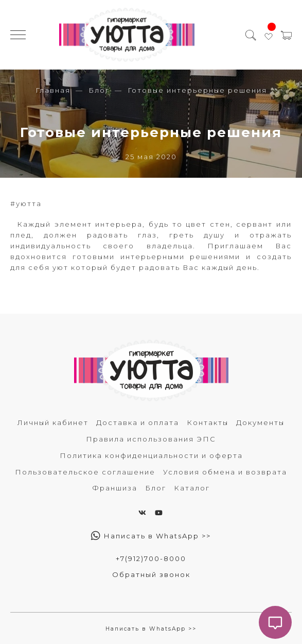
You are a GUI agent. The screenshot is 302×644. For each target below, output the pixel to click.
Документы (260, 422)
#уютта (26, 204)
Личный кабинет (53, 422)
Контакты (208, 422)
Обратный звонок (151, 574)
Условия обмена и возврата (225, 472)
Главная (53, 90)
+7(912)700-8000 (151, 558)
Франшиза (115, 488)
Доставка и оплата (138, 422)
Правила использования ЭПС (151, 439)
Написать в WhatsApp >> (151, 536)
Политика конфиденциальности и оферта (151, 455)
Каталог (192, 488)
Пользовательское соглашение (85, 472)
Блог (99, 90)
